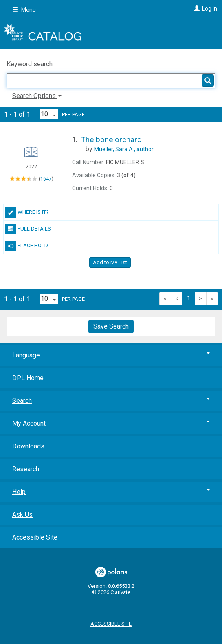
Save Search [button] (111, 326)
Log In (210, 9)
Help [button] (111, 492)
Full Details (28, 229)
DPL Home (28, 378)
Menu (24, 10)
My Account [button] (111, 423)
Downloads (28, 446)
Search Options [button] (37, 96)
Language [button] (111, 355)
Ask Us (22, 515)
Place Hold (27, 246)
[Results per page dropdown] (49, 114)
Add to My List (110, 262)
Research (26, 469)
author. (124, 149)
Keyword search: (31, 64)
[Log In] (196, 9)
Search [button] (111, 401)
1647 (46, 179)
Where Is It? (27, 212)
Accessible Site (35, 537)
